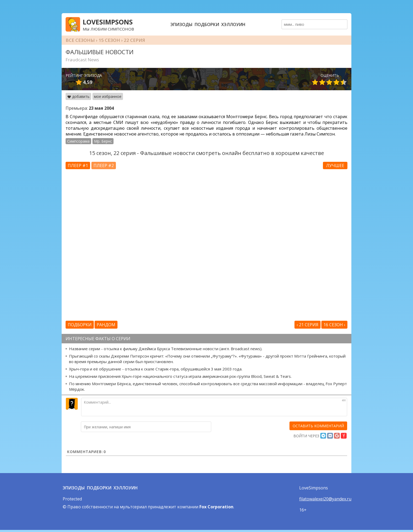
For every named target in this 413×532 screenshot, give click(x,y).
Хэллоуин (233, 24)
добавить (78, 96)
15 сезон (109, 40)
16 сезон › (334, 325)
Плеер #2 (104, 165)
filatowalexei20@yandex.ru (325, 499)
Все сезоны (80, 40)
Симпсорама (78, 141)
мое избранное (108, 96)
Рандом (106, 325)
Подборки (207, 24)
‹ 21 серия (308, 325)
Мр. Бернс (103, 141)
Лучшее (335, 165)
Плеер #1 (78, 165)
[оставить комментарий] (318, 426)
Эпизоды (181, 24)
